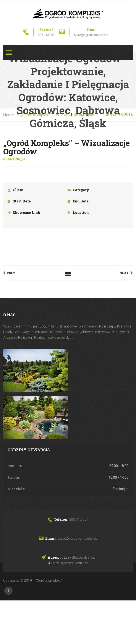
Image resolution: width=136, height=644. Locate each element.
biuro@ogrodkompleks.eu (92, 35)
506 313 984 (46, 35)
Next (126, 273)
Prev (9, 273)
